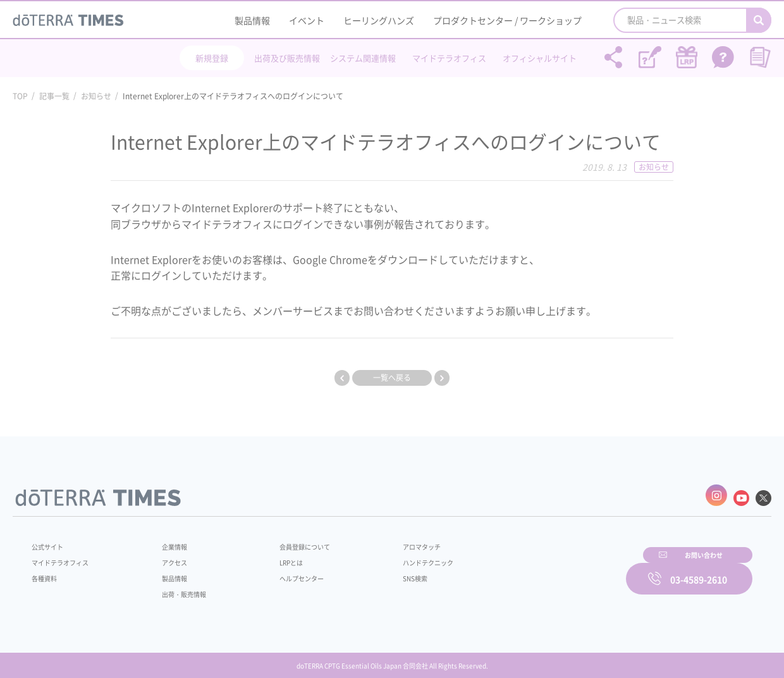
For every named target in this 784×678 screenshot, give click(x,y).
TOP (20, 96)
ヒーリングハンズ (379, 20)
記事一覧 (54, 96)
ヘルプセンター (282, 572)
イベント (307, 20)
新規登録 (212, 58)
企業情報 (166, 540)
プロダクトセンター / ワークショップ (507, 20)
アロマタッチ (390, 540)
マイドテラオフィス (449, 58)
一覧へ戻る (392, 378)
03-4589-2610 (699, 570)
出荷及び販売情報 (287, 58)
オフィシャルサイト (540, 58)
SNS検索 (382, 572)
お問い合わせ (553, 570)
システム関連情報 (363, 58)
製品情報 (252, 20)
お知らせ (96, 96)
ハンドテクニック (398, 556)
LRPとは (270, 556)
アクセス (166, 556)
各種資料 (47, 572)
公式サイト (51, 540)
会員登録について (286, 540)
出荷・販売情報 (178, 588)
